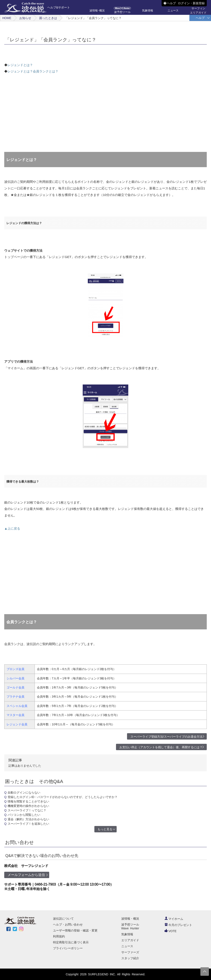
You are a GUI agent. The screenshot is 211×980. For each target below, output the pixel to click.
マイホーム (174, 919)
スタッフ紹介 (130, 958)
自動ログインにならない (24, 793)
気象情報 (127, 934)
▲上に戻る (12, 528)
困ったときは (48, 18)
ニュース (127, 946)
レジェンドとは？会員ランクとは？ (33, 71)
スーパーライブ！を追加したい (28, 824)
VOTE (170, 931)
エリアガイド (130, 940)
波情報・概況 (130, 919)
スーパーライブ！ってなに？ (27, 810)
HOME (7, 18)
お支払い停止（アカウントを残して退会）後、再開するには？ (161, 747)
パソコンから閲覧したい (24, 815)
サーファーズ (130, 952)
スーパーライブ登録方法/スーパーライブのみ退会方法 (166, 737)
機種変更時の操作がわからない (28, 806)
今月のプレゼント (178, 925)
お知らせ (25, 18)
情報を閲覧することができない (28, 801)
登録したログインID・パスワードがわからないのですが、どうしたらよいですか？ (63, 797)
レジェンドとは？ (20, 65)
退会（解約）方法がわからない (28, 819)
